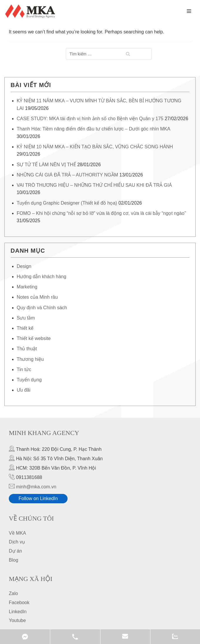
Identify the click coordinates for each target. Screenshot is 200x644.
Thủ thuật (27, 349)
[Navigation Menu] (189, 11)
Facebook (19, 603)
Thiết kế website (34, 338)
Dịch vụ (17, 542)
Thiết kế (25, 328)
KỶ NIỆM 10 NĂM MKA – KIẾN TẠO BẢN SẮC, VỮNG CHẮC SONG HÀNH (95, 147)
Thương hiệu (30, 359)
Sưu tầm (26, 318)
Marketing (27, 287)
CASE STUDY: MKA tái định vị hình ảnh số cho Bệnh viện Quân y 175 (90, 119)
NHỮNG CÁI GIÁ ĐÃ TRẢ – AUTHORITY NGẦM (67, 175)
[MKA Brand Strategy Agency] (31, 11)
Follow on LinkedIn (38, 498)
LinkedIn (18, 612)
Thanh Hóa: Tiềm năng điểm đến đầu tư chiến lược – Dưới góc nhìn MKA (93, 129)
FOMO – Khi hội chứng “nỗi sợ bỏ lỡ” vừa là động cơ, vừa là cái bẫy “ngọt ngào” (101, 213)
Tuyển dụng (29, 380)
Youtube (17, 620)
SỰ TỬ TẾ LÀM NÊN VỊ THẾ (46, 165)
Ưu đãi (24, 390)
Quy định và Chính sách (42, 308)
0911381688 (75, 637)
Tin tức (24, 369)
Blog (14, 560)
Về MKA (17, 533)
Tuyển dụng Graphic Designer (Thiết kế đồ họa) (67, 203)
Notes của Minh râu (37, 297)
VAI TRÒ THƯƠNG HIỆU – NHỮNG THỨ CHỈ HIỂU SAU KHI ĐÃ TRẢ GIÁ (94, 185)
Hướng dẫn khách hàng (42, 277)
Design (24, 266)
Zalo (13, 593)
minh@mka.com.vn (36, 487)
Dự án (15, 551)
